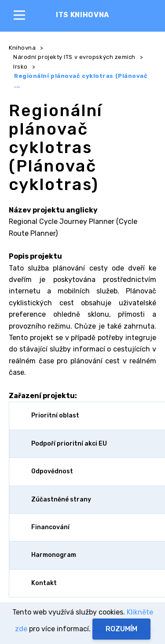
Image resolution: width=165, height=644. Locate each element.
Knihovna (22, 48)
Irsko (20, 67)
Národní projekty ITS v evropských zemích (74, 57)
